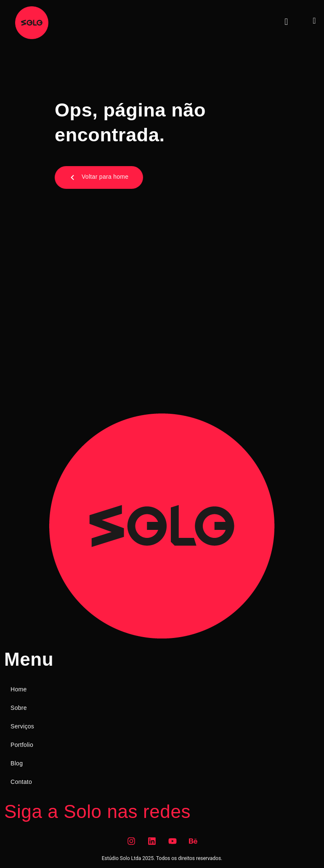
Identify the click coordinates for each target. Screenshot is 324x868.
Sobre (19, 708)
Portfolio (22, 745)
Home (19, 689)
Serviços (22, 726)
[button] (286, 22)
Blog (17, 763)
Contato (21, 782)
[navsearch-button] (314, 21)
